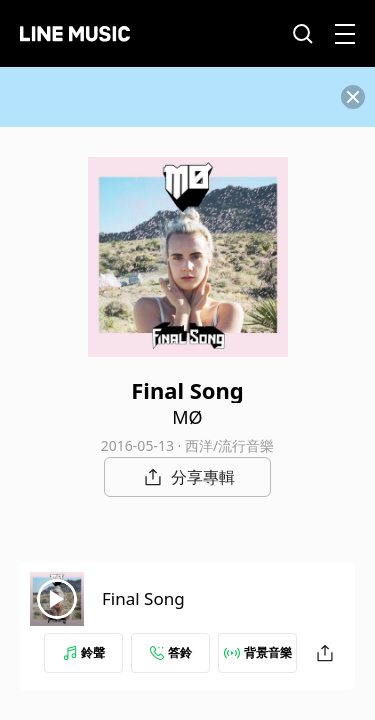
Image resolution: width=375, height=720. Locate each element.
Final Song (143, 598)
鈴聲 (84, 652)
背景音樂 (258, 652)
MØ (187, 417)
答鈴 (171, 652)
